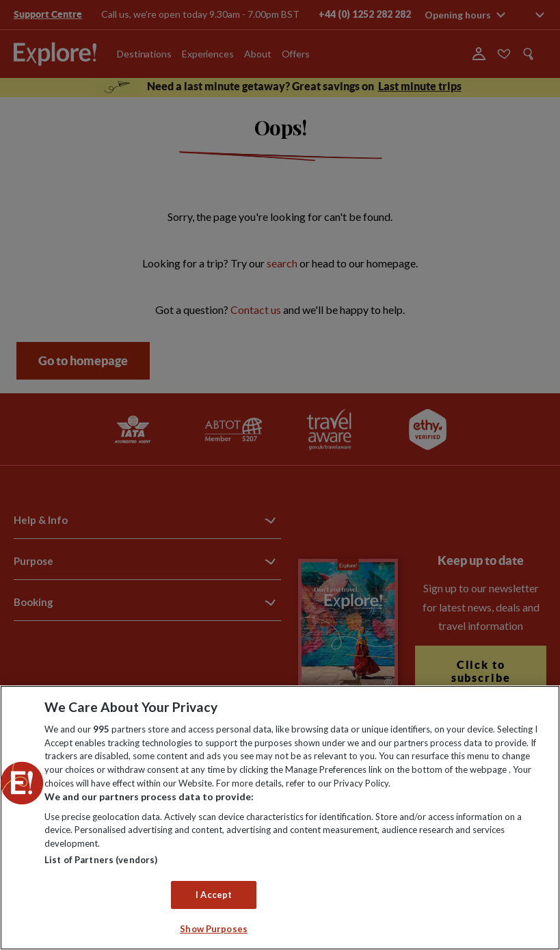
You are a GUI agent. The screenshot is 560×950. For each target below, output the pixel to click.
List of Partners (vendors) (101, 860)
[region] (280, 818)
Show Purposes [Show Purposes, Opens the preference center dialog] (214, 929)
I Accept (214, 895)
